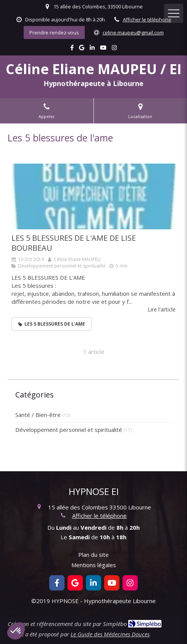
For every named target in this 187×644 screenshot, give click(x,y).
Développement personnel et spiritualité (69, 430)
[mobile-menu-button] (174, 13)
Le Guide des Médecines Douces (110, 634)
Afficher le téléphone (147, 19)
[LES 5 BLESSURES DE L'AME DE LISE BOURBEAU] (93, 196)
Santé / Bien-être (38, 415)
